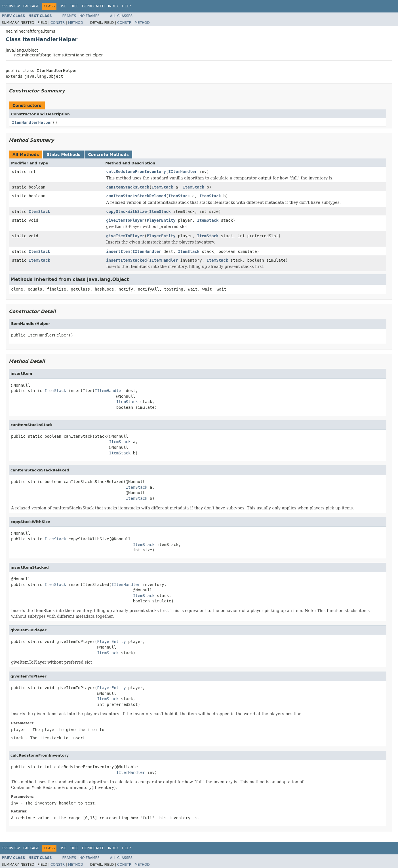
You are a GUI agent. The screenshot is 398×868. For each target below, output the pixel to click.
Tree (74, 6)
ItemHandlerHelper (32, 122)
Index (113, 6)
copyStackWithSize (126, 211)
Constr (58, 23)
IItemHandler (183, 172)
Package (31, 6)
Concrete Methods (108, 154)
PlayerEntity (161, 220)
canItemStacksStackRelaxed (136, 196)
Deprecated (93, 6)
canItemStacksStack (128, 187)
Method (76, 23)
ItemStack (162, 187)
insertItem (118, 251)
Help (126, 6)
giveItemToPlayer (125, 220)
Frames (69, 16)
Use (63, 6)
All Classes (121, 16)
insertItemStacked (126, 260)
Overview (11, 6)
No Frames (90, 16)
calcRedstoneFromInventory (136, 172)
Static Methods (63, 154)
